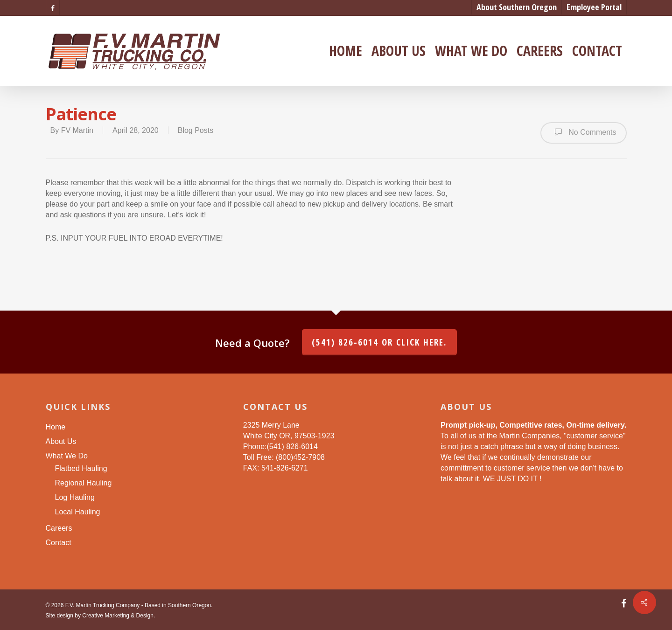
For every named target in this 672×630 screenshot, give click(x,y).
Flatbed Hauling (81, 468)
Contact (597, 51)
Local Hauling (78, 512)
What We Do (471, 51)
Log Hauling (75, 497)
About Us (399, 51)
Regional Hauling (84, 483)
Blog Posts (196, 130)
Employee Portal (594, 7)
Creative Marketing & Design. (119, 616)
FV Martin (77, 130)
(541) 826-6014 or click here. (379, 342)
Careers (540, 51)
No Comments (584, 132)
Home (346, 51)
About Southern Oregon (517, 7)
